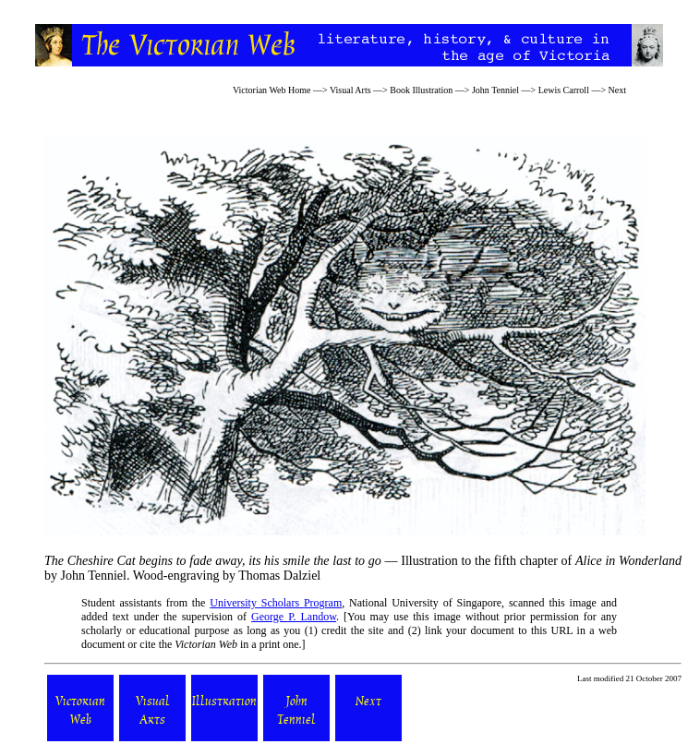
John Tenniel (495, 90)
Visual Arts (350, 90)
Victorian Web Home (272, 90)
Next (617, 90)
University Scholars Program (276, 603)
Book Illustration (421, 90)
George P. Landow (294, 617)
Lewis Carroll (564, 90)
